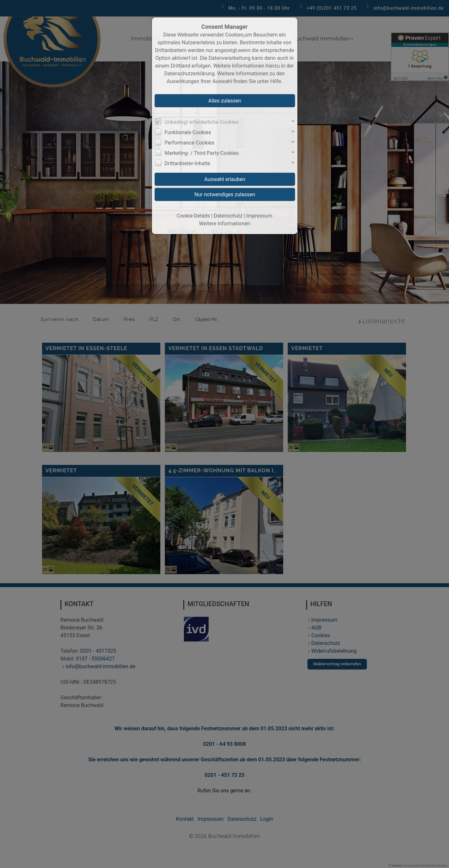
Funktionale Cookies (188, 132)
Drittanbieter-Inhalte (187, 163)
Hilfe (276, 81)
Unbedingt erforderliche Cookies (201, 122)
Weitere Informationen (224, 224)
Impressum (259, 216)
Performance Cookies (189, 143)
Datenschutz (228, 216)
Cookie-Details (193, 216)
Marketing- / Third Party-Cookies (202, 153)
